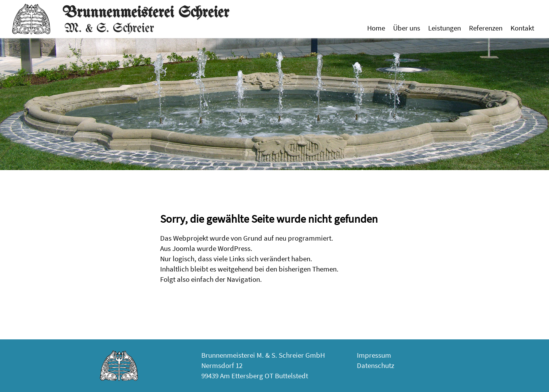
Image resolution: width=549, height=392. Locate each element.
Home (376, 28)
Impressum (374, 355)
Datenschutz (376, 365)
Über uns (407, 28)
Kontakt (522, 28)
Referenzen (486, 28)
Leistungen (445, 28)
